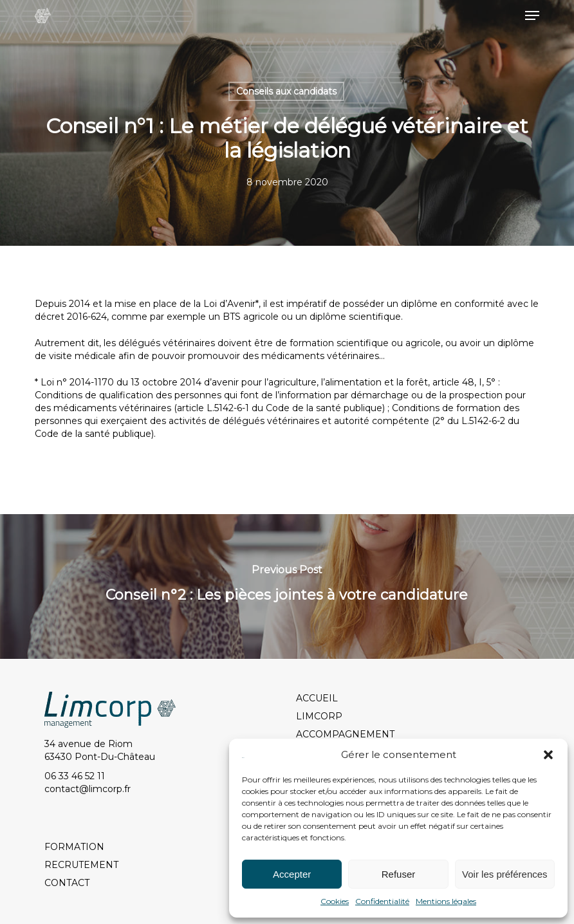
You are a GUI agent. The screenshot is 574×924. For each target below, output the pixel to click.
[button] (548, 755)
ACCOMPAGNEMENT (345, 734)
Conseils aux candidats (286, 91)
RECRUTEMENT (81, 865)
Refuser (399, 874)
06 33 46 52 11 (75, 776)
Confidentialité (382, 901)
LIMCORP (319, 716)
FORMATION (74, 847)
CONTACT (67, 883)
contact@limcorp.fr (88, 789)
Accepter (292, 874)
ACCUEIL (317, 698)
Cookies (335, 901)
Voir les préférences (505, 874)
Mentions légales (446, 901)
